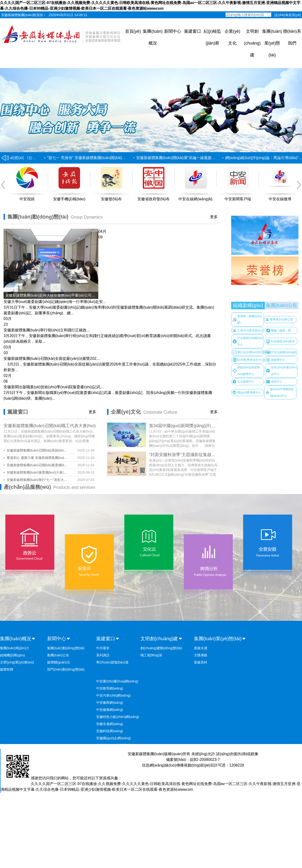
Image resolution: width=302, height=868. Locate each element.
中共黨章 (103, 648)
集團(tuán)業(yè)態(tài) (272, 43)
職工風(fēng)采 (151, 655)
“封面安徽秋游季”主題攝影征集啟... (182, 455)
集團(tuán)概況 (16, 639)
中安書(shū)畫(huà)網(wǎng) (117, 681)
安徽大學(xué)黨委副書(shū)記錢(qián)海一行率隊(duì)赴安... (55, 302)
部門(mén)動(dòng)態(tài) (66, 669)
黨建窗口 (193, 31)
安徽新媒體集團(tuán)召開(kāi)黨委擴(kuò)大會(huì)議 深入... (38, 465)
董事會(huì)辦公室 (282, 320)
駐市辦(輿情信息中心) (251, 360)
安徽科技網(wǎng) (110, 731)
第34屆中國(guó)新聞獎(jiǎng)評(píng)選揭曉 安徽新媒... (202, 426)
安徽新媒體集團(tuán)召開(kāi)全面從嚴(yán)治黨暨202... (52, 359)
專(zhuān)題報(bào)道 (112, 662)
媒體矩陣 (7, 669)
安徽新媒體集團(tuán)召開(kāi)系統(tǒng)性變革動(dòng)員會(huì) (38, 450)
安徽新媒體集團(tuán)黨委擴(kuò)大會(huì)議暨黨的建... (38, 472)
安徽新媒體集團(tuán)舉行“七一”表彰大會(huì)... (38, 480)
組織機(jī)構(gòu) (12, 655)
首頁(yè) (133, 31)
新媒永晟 (201, 648)
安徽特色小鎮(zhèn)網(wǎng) (118, 717)
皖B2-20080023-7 (205, 760)
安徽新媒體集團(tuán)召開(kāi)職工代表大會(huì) (50, 426)
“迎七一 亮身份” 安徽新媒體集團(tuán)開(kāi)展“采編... (93, 158)
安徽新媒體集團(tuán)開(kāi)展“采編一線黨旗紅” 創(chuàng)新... (191, 158)
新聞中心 (173, 31)
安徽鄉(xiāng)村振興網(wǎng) (118, 745)
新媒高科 (201, 662)
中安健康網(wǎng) (110, 710)
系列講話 (103, 655)
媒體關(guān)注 (59, 662)
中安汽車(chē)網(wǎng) (113, 695)
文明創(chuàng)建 (252, 43)
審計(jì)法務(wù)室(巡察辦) (254, 352)
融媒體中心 (278, 360)
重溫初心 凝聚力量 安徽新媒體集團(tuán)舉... (38, 458)
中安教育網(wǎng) (110, 688)
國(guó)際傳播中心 (249, 393)
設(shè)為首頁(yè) (288, 15)
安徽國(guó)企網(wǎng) (113, 738)
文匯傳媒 (201, 655)
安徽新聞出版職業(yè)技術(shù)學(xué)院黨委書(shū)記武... (54, 387)
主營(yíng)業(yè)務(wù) (17, 662)
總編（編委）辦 (281, 330)
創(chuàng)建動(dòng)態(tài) (161, 648)
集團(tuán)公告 (282, 305)
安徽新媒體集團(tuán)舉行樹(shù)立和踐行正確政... (47, 330)
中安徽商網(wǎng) (110, 703)
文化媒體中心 (246, 382)
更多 (214, 217)
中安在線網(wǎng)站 (284, 352)
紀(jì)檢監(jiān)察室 (283, 341)
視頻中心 (277, 382)
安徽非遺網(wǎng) (110, 724)
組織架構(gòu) (248, 305)
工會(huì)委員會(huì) (250, 330)
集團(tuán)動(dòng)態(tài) (66, 648)
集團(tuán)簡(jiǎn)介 (15, 648)
